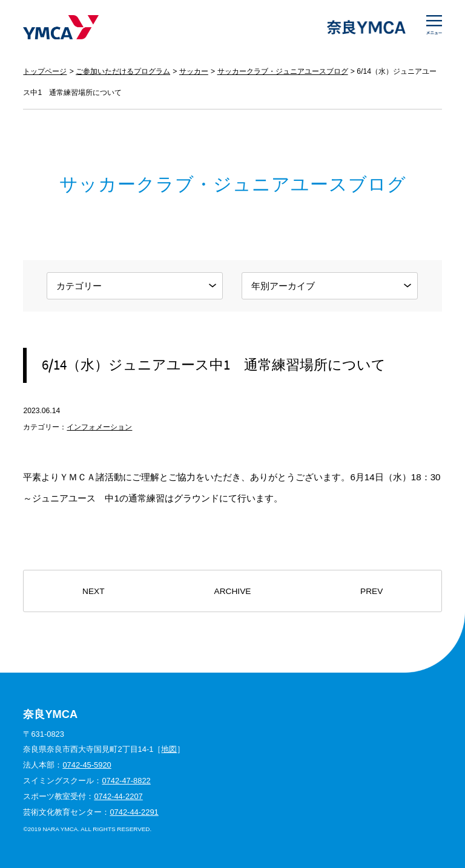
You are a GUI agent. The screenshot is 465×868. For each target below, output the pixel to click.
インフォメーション (99, 427)
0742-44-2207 (118, 796)
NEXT (93, 591)
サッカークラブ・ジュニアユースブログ (283, 71)
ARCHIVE (233, 591)
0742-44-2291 (134, 812)
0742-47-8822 (126, 781)
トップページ (45, 71)
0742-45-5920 (87, 765)
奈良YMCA (61, 27)
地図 (169, 749)
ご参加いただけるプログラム (123, 71)
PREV (371, 591)
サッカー (194, 71)
